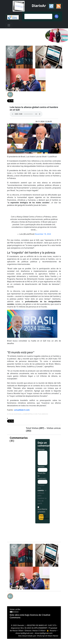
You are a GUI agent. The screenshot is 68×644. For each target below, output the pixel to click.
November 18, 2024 (43, 234)
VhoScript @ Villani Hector (48, 636)
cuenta (41, 490)
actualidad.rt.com (22, 410)
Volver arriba (15, 609)
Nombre (41, 467)
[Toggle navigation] (9, 25)
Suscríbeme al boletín (42, 510)
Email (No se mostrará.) (42, 476)
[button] (51, 6)
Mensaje (41, 449)
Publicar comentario (42, 517)
